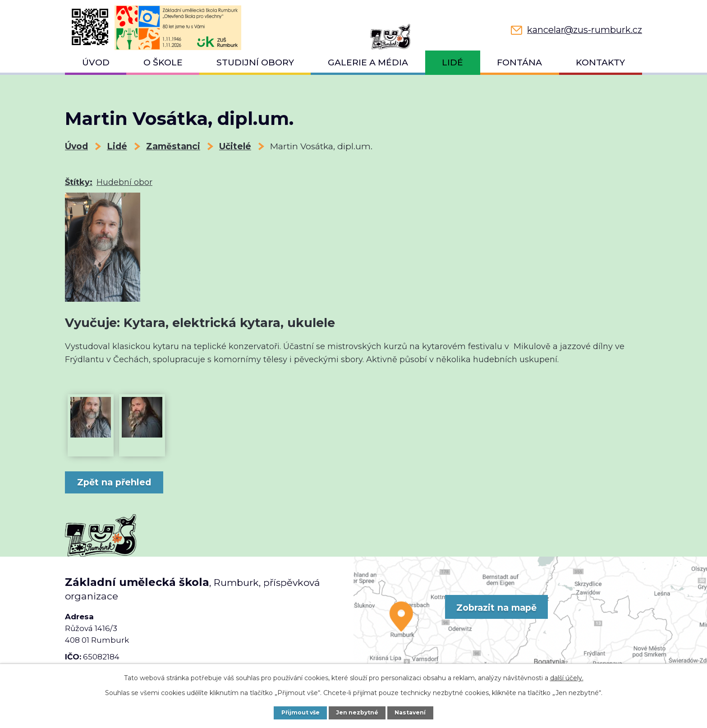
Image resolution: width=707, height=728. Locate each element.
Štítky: (79, 182)
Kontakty (600, 62)
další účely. (567, 678)
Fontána (519, 62)
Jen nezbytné (358, 712)
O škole (163, 62)
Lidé (452, 62)
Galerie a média (368, 62)
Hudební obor (124, 182)
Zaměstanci (173, 146)
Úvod (96, 62)
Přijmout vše (300, 712)
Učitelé (235, 146)
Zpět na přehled (117, 482)
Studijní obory (255, 62)
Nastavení (412, 712)
